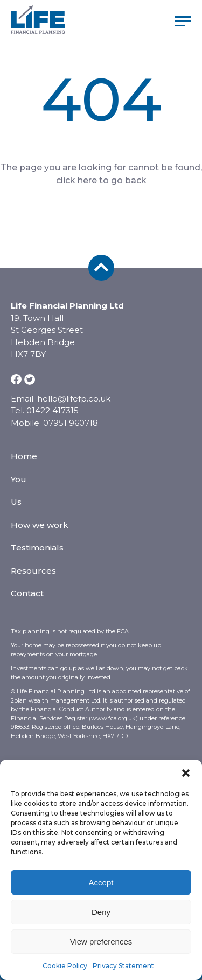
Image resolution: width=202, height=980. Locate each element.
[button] (186, 773)
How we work (40, 525)
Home (24, 456)
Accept (101, 882)
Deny (101, 912)
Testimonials (37, 548)
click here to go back (101, 180)
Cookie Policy (65, 966)
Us (16, 502)
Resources (33, 571)
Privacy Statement (123, 966)
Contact (27, 593)
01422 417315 (53, 410)
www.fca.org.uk (113, 718)
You (19, 479)
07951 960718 (71, 423)
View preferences (101, 942)
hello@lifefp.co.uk (74, 399)
